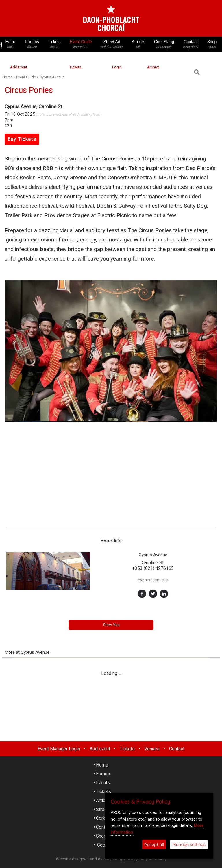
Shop (212, 44)
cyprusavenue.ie (153, 580)
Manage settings (189, 844)
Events (103, 783)
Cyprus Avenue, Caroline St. (34, 106)
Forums (32, 44)
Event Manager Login (59, 749)
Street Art (112, 44)
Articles (138, 44)
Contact (191, 44)
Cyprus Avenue (52, 77)
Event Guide (81, 44)
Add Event (19, 67)
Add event (100, 749)
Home (11, 44)
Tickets (54, 44)
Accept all (154, 844)
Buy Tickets (22, 139)
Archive (153, 67)
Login (117, 67)
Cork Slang (164, 44)
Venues (152, 749)
